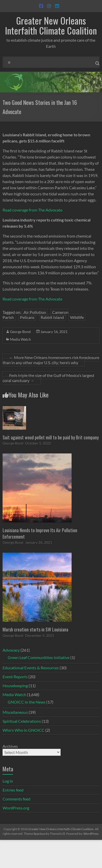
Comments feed (16, 799)
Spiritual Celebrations (22, 721)
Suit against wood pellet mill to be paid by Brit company (51, 437)
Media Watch (20, 339)
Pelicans (27, 317)
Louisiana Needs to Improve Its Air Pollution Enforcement (40, 533)
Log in (8, 781)
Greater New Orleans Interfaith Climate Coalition (51, 25)
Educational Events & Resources (31, 668)
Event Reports (15, 677)
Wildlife (77, 317)
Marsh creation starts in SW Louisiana (35, 629)
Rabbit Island (52, 317)
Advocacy (11, 650)
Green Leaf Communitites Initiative (39, 657)
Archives (10, 746)
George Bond (20, 332)
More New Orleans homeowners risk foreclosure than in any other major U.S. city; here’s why (51, 360)
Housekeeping (15, 686)
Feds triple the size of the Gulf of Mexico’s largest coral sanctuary (48, 378)
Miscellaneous (15, 712)
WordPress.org (16, 808)
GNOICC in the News (27, 702)
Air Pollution (35, 312)
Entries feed (13, 790)
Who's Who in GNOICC (24, 730)
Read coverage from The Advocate (32, 210)
